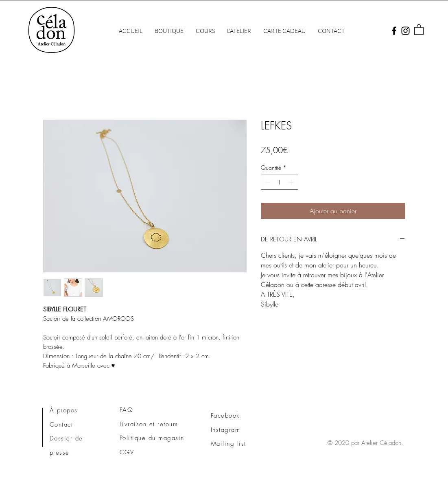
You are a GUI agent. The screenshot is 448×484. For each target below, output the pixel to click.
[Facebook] (394, 31)
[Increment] (292, 182)
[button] (239, 31)
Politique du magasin (152, 438)
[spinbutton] (280, 182)
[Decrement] (267, 182)
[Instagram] (405, 31)
